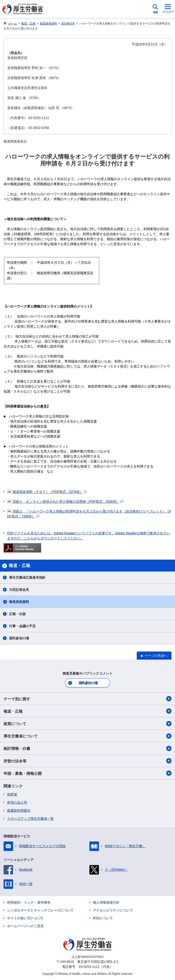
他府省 (12, 794)
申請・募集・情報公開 (87, 773)
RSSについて (103, 918)
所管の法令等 (87, 761)
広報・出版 (17, 614)
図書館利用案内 (19, 811)
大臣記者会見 (19, 590)
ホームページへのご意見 (25, 926)
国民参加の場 (19, 638)
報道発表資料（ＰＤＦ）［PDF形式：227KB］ (47, 492)
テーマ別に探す (87, 699)
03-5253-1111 (89, 967)
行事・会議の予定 (22, 626)
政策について (87, 724)
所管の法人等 (17, 802)
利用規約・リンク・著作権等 (29, 902)
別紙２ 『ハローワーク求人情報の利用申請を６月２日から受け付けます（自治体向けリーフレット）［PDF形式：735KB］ (89, 514)
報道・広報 (87, 711)
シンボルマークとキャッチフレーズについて (40, 910)
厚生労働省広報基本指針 (27, 577)
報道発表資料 (19, 602)
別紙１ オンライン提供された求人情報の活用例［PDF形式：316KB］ (65, 502)
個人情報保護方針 (106, 902)
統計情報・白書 (87, 748)
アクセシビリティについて (113, 910)
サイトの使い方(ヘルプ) (25, 918)
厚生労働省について (87, 736)
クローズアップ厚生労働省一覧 (30, 819)
